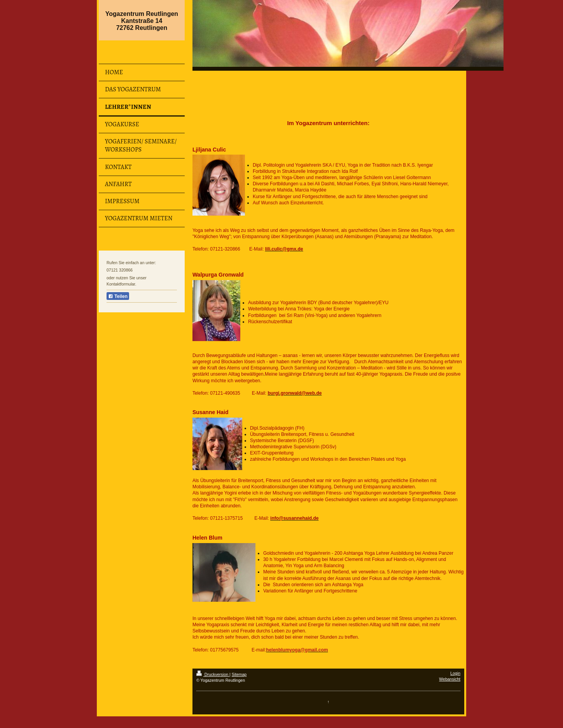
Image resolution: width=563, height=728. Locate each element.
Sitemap (239, 674)
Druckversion (213, 674)
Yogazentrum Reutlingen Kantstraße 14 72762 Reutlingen (142, 21)
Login (455, 673)
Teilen (118, 296)
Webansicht (450, 679)
